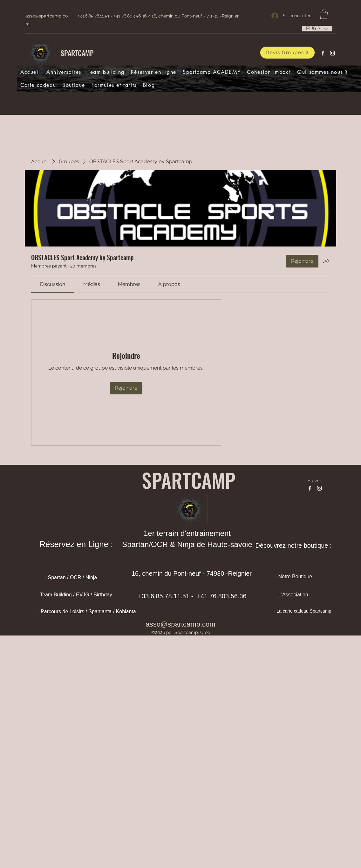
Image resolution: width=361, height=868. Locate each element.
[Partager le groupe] (326, 261)
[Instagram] (332, 53)
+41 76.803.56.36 (130, 16)
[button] (324, 14)
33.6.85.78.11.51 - (168, 596)
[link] (53, 284)
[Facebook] (323, 53)
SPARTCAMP (77, 53)
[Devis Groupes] (287, 53)
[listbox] (317, 29)
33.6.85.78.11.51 (94, 16)
